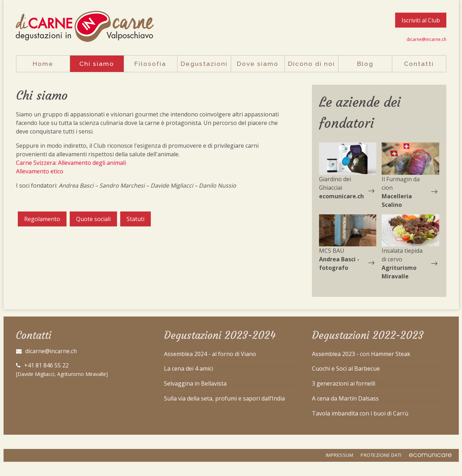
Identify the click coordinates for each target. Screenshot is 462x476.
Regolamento (42, 219)
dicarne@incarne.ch (426, 39)
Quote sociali (93, 219)
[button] (348, 159)
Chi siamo (97, 64)
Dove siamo (258, 64)
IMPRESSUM (340, 455)
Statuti (136, 219)
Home (43, 64)
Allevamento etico (40, 171)
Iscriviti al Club (421, 20)
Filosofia (150, 64)
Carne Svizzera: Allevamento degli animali (71, 163)
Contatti (419, 64)
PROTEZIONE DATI (381, 455)
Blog (365, 64)
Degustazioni (204, 64)
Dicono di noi (312, 64)
